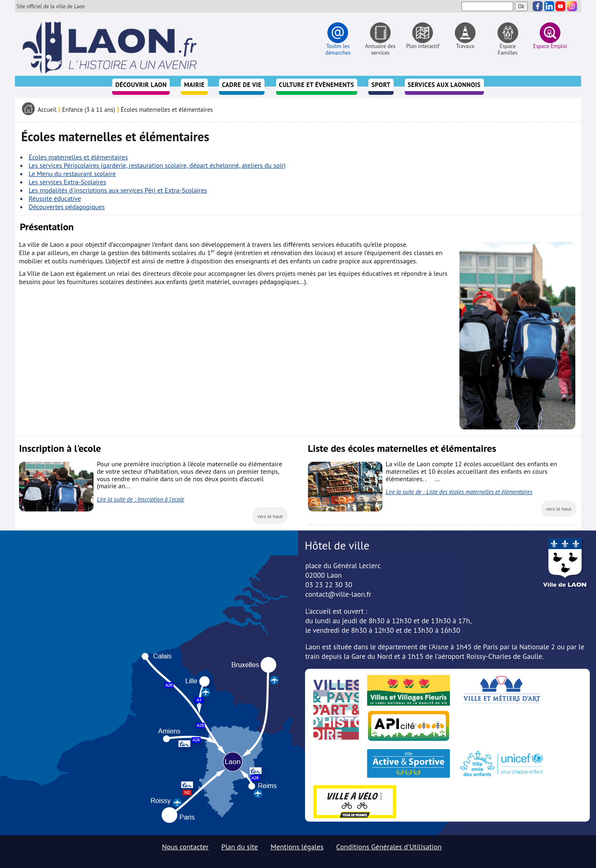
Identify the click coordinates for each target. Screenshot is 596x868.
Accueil (47, 110)
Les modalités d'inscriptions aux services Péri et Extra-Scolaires (118, 190)
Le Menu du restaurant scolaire (72, 174)
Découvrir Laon (141, 85)
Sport (381, 85)
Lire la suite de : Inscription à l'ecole (141, 499)
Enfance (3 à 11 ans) (89, 110)
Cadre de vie (242, 85)
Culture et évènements (317, 85)
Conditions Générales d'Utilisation (389, 847)
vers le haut (270, 516)
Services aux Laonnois (444, 85)
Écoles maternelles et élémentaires (167, 110)
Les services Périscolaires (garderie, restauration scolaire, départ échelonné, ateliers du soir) (157, 165)
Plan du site (240, 847)
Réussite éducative (55, 198)
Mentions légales (297, 847)
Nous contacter (185, 847)
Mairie (195, 85)
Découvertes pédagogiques (67, 207)
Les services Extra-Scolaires (67, 182)
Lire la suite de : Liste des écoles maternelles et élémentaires (459, 492)
